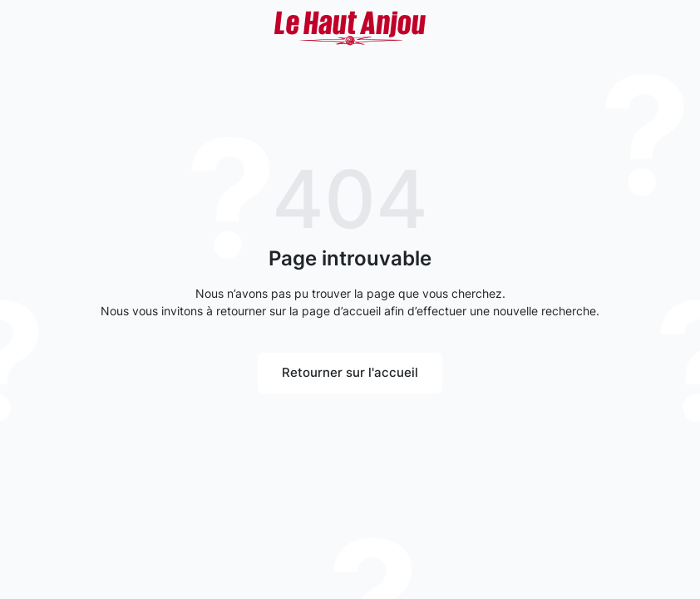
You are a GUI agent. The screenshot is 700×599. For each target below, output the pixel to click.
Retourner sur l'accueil (350, 372)
